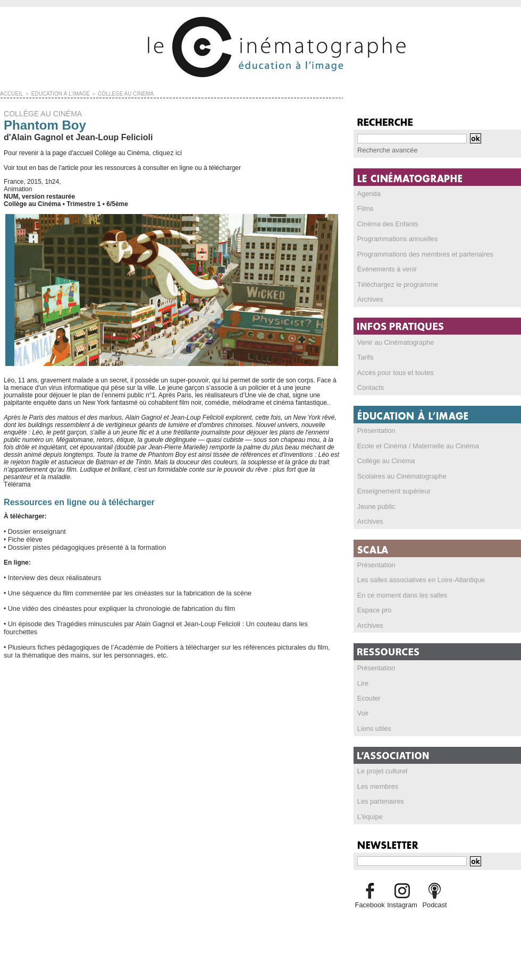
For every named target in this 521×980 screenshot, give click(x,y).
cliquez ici (166, 152)
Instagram (402, 896)
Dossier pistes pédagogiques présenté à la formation (82, 545)
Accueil (10, 93)
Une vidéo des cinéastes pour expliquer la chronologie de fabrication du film (115, 604)
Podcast (435, 896)
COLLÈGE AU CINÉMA (115, 93)
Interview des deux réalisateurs (52, 575)
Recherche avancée (386, 150)
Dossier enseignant (35, 530)
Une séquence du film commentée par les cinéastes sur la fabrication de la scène (123, 590)
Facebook (370, 896)
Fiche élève (24, 538)
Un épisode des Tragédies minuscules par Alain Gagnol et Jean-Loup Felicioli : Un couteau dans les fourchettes (166, 619)
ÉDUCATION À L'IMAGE (55, 93)
